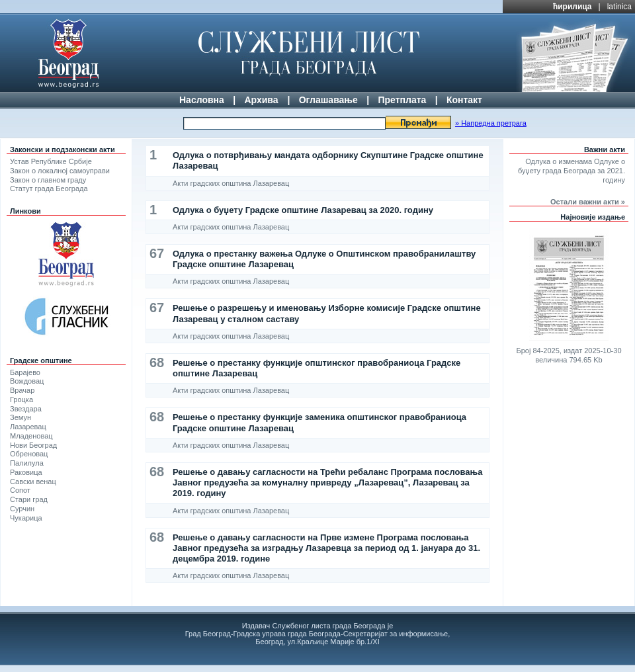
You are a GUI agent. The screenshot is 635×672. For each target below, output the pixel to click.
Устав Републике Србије (51, 161)
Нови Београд (33, 445)
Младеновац (31, 436)
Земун (21, 417)
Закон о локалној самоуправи (60, 171)
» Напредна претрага (491, 123)
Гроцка (21, 399)
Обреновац (29, 454)
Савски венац (33, 482)
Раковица (26, 472)
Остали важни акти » (588, 202)
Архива (261, 100)
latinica (619, 7)
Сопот (20, 490)
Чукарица (26, 518)
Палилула (27, 463)
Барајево (25, 372)
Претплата (402, 100)
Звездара (26, 409)
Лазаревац (28, 427)
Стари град (29, 499)
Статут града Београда (49, 189)
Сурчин (22, 509)
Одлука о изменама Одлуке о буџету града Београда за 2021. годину (571, 171)
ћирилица (572, 7)
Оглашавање (328, 100)
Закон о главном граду (48, 180)
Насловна (202, 100)
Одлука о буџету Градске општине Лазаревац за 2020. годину (303, 210)
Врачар (22, 390)
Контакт (464, 100)
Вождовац (27, 381)
